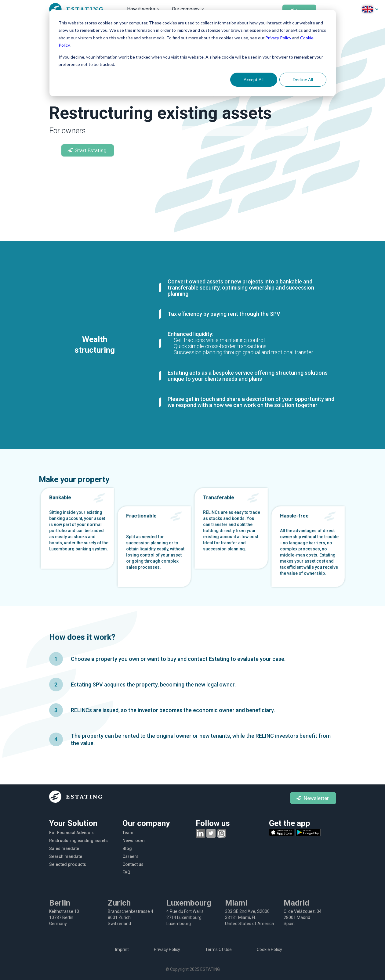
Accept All (254, 79)
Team (128, 833)
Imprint (122, 949)
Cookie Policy (269, 949)
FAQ (126, 872)
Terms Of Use (218, 949)
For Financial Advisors (72, 833)
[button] (143, 9)
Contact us (133, 864)
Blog (127, 848)
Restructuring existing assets (78, 841)
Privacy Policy (278, 38)
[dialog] (193, 53)
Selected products (68, 864)
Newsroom (134, 841)
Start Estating (91, 150)
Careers (131, 856)
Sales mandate (64, 848)
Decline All (303, 79)
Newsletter (316, 798)
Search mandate (66, 856)
